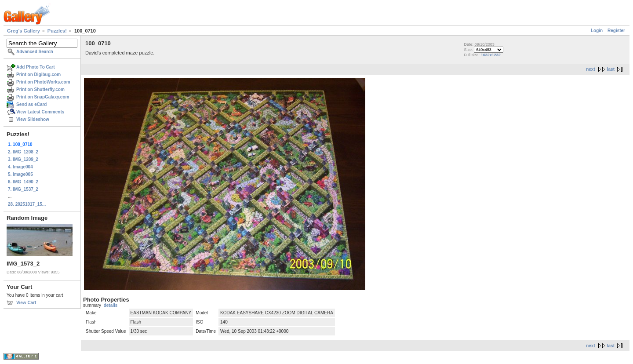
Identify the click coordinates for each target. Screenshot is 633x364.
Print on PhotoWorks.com (43, 82)
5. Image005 (20, 174)
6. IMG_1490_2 (23, 182)
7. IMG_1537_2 (23, 189)
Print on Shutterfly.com (40, 89)
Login (597, 31)
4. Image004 (20, 167)
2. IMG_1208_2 (23, 152)
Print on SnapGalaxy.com (43, 97)
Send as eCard (31, 104)
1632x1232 (491, 55)
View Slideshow (33, 119)
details (111, 305)
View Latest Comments (40, 112)
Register (616, 31)
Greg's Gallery (24, 31)
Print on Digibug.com (38, 75)
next (591, 69)
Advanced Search (35, 52)
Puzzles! (57, 31)
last (611, 69)
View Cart (26, 303)
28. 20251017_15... (27, 204)
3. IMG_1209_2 (23, 159)
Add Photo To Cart (36, 67)
